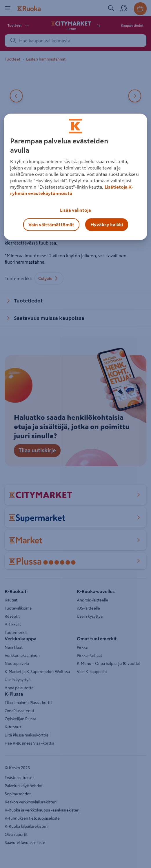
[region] (75, 177)
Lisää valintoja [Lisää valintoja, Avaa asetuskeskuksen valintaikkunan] (75, 210)
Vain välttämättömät (51, 225)
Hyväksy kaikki (107, 225)
